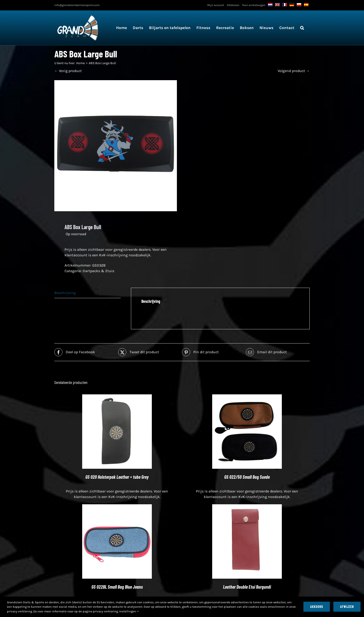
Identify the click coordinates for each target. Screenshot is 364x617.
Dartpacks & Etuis (98, 271)
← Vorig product (68, 71)
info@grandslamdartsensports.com (77, 5)
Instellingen (129, 611)
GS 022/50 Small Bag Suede (247, 477)
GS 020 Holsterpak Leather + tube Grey (117, 477)
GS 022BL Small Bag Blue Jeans (117, 587)
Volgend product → (294, 71)
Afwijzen (347, 607)
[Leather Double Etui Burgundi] (247, 507)
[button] (302, 28)
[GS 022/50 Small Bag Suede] (247, 397)
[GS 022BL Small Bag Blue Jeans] (117, 507)
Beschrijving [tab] (65, 293)
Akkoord (317, 607)
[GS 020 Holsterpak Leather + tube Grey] (117, 397)
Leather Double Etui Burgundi (247, 587)
